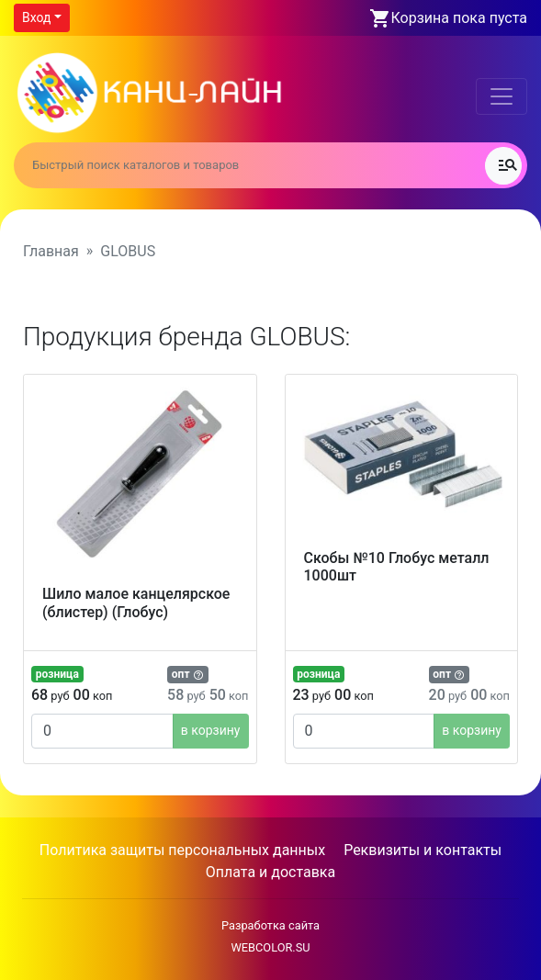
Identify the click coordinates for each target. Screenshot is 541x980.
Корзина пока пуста (459, 18)
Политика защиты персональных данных (182, 850)
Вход (36, 17)
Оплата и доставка (270, 872)
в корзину (211, 730)
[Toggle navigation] (502, 96)
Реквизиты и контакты (423, 850)
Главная (51, 251)
